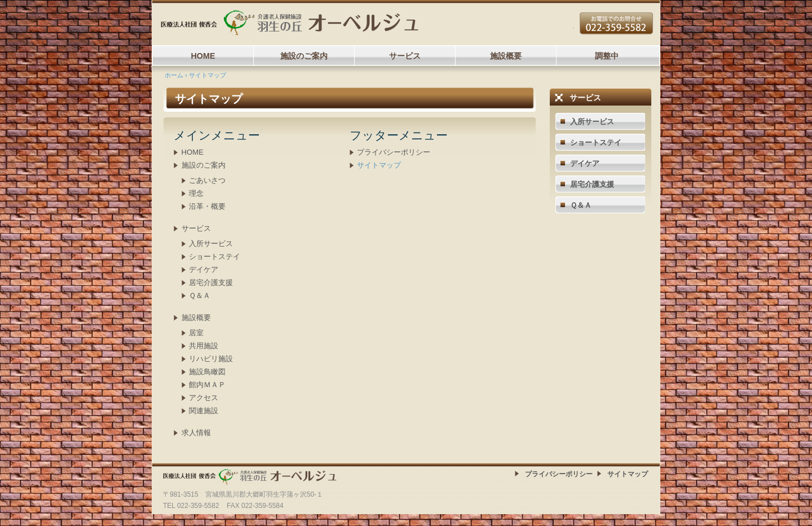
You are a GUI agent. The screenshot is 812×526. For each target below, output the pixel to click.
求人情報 (196, 433)
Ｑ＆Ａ (200, 295)
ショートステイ (215, 257)
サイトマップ (379, 165)
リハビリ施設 (211, 359)
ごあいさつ (207, 180)
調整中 (607, 56)
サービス (405, 56)
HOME (203, 56)
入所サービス (211, 244)
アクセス (204, 398)
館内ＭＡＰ (207, 385)
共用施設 (204, 346)
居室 (196, 333)
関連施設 (204, 411)
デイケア (204, 269)
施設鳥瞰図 (207, 372)
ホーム (174, 75)
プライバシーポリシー (394, 152)
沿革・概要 (207, 206)
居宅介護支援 (211, 282)
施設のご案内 (304, 56)
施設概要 (506, 56)
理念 (196, 193)
